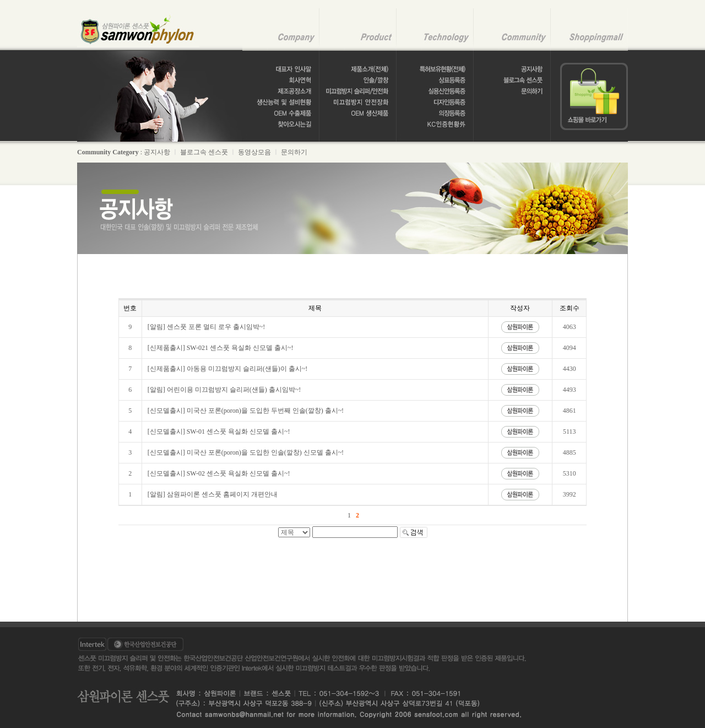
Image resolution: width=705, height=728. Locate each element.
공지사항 (157, 152)
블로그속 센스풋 (204, 152)
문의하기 (294, 152)
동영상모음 (254, 152)
